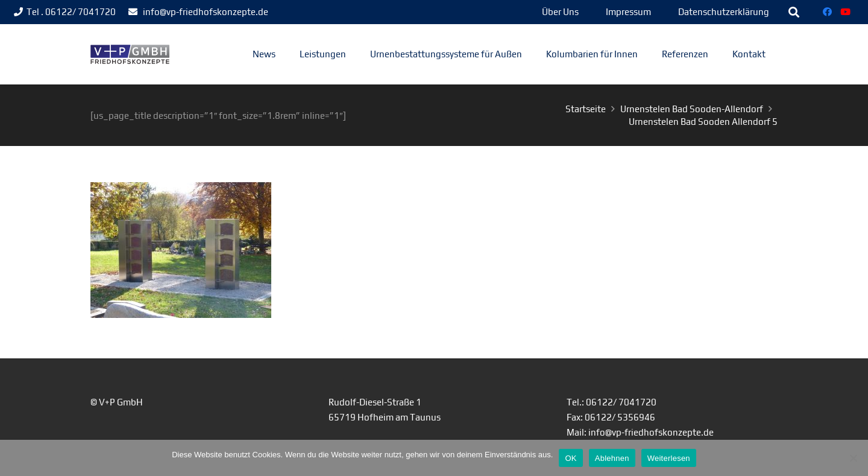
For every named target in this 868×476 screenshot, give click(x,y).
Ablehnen (612, 458)
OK (571, 458)
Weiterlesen (669, 458)
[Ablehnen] (853, 458)
